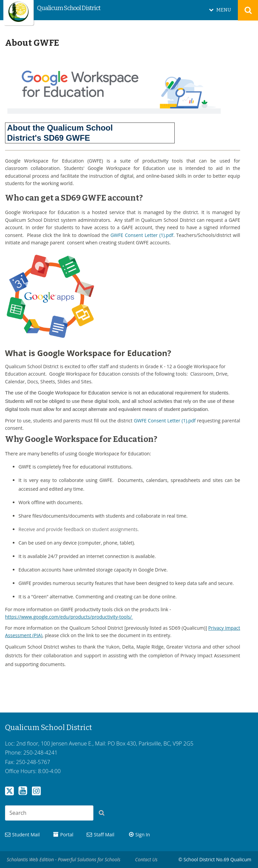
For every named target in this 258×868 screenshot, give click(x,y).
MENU (224, 10)
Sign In (143, 835)
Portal (67, 835)
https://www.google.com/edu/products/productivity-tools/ (69, 617)
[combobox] (49, 813)
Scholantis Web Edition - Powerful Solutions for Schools (63, 859)
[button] (103, 814)
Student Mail (26, 835)
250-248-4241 (40, 753)
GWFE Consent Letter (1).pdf (142, 235)
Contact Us (146, 859)
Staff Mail (104, 835)
